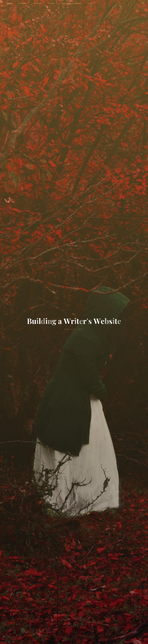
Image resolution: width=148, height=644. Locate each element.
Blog (74, 314)
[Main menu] (143, 3)
